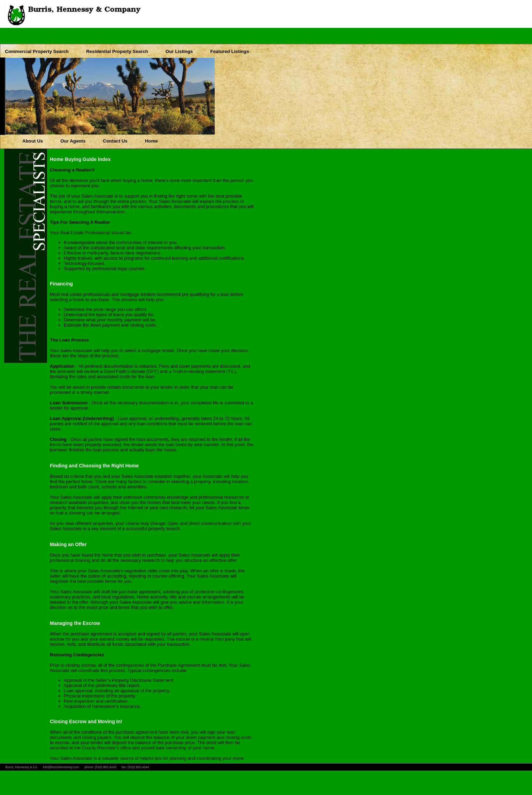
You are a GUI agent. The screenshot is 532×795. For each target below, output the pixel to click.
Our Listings (179, 51)
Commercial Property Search (37, 51)
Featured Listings (230, 51)
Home (151, 141)
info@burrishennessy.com (61, 767)
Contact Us (115, 141)
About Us (33, 141)
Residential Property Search (117, 51)
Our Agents (73, 141)
